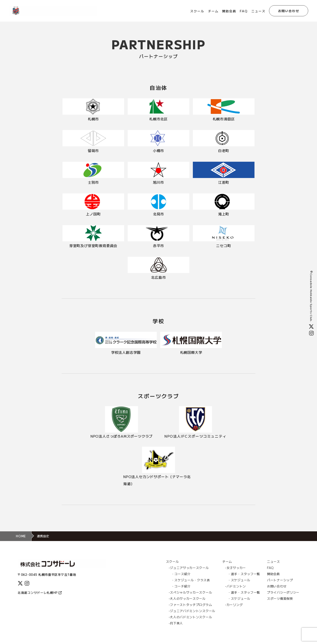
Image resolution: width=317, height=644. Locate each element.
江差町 (224, 182)
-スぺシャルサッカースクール (190, 592)
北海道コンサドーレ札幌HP (40, 593)
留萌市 (93, 150)
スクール (197, 11)
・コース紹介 (181, 574)
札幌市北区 (158, 119)
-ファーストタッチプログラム (190, 605)
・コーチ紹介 (181, 586)
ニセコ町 (224, 246)
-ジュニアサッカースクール (189, 568)
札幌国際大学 (191, 352)
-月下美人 (176, 623)
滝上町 (224, 214)
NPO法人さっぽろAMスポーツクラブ (122, 436)
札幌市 (93, 119)
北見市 (158, 214)
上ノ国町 (93, 214)
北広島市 (158, 277)
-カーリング (234, 605)
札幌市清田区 (224, 119)
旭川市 (158, 182)
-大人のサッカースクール (187, 598)
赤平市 (158, 246)
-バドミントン (235, 586)
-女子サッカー (235, 568)
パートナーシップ (280, 580)
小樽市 (158, 150)
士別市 (93, 182)
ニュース (258, 11)
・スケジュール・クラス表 (191, 580)
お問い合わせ (289, 11)
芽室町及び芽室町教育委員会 (93, 246)
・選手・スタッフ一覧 (244, 574)
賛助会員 (229, 11)
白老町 (224, 150)
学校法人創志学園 (126, 352)
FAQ (244, 11)
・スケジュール (239, 580)
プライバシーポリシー (283, 592)
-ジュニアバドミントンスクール (192, 611)
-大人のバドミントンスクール (190, 617)
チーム (213, 11)
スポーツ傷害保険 (280, 598)
